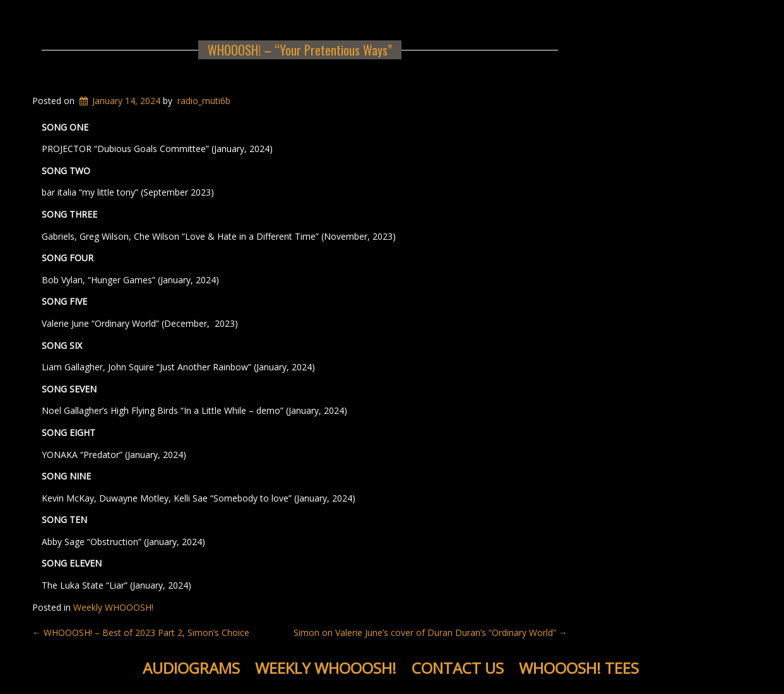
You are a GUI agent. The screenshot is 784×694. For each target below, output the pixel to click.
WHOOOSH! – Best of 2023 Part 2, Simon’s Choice (141, 632)
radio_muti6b (204, 101)
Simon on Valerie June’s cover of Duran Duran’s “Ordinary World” (431, 632)
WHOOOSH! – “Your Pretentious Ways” (300, 50)
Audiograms (191, 668)
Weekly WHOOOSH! (113, 607)
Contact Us (458, 668)
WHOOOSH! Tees (579, 668)
